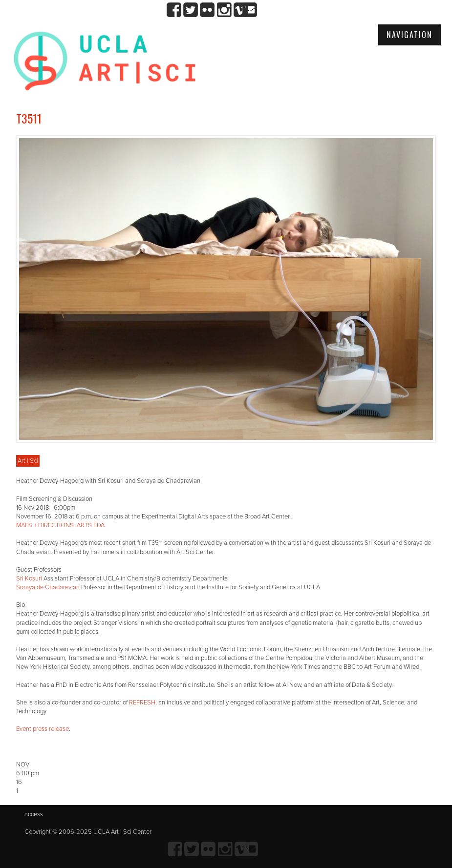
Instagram (224, 10)
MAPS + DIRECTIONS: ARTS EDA (60, 525)
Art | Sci (28, 461)
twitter (191, 10)
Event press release (43, 729)
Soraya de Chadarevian (48, 587)
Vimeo (241, 10)
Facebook (174, 10)
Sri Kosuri (29, 579)
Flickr (207, 10)
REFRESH (142, 703)
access (34, 814)
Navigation (409, 35)
